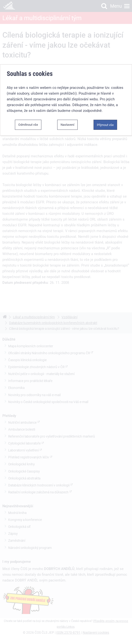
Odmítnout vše (28, 125)
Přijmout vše (105, 125)
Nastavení (67, 125)
